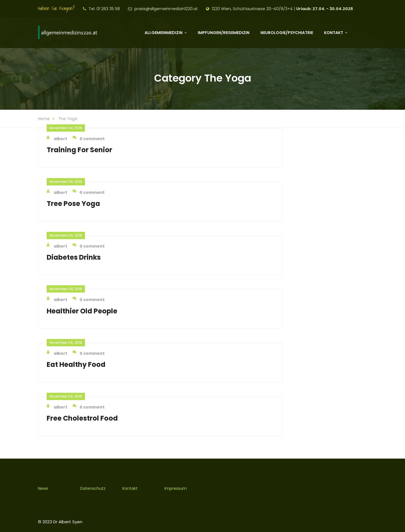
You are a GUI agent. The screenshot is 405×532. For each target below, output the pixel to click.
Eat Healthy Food (76, 364)
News (43, 488)
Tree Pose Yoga (73, 204)
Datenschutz (93, 488)
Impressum (176, 488)
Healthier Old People (82, 311)
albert (57, 138)
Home (44, 119)
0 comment (89, 138)
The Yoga (68, 119)
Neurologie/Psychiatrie (287, 33)
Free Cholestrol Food (82, 418)
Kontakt (334, 33)
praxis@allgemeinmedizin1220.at (166, 9)
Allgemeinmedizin (164, 33)
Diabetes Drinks (74, 257)
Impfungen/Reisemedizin (224, 33)
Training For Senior (79, 150)
